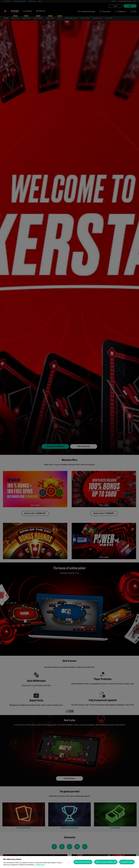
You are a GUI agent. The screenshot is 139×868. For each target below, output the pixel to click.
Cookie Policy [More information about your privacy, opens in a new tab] (40, 865)
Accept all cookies (127, 862)
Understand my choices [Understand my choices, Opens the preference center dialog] (83, 862)
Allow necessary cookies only (106, 862)
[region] (69, 862)
